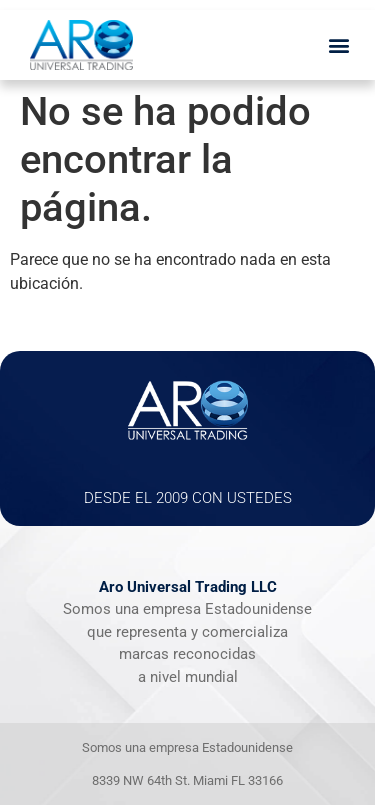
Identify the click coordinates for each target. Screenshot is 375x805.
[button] (338, 45)
